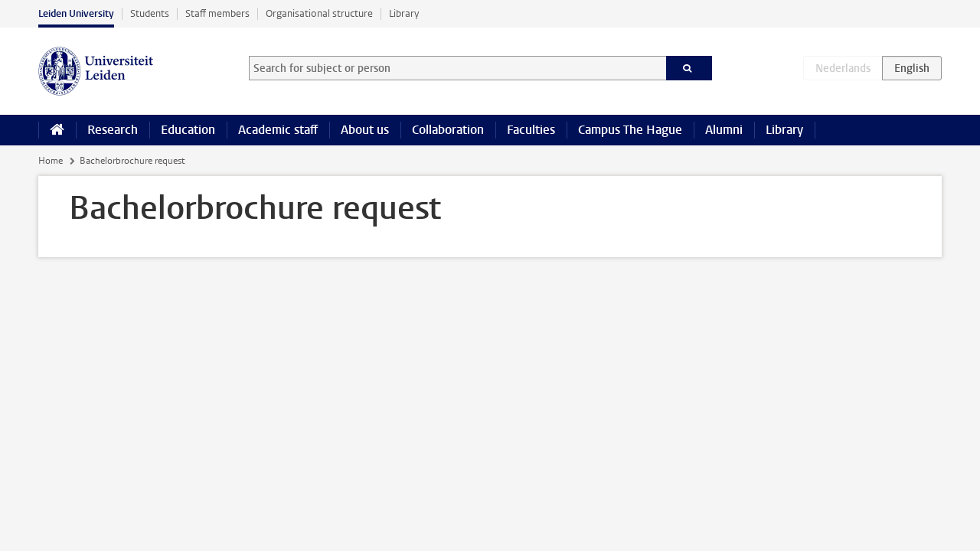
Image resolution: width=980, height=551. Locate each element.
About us (365, 130)
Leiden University (76, 13)
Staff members (217, 13)
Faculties (531, 130)
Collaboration (448, 130)
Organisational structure (319, 13)
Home (51, 161)
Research (113, 130)
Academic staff (278, 130)
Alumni (724, 130)
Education (188, 130)
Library (404, 13)
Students (150, 13)
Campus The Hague (630, 130)
